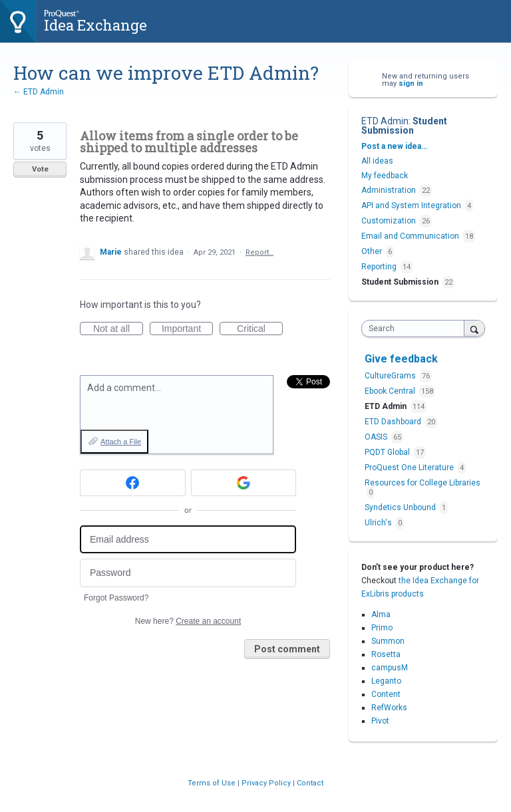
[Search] (474, 328)
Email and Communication (410, 236)
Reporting (379, 267)
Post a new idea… (394, 146)
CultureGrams (391, 376)
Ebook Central (391, 391)
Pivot (380, 721)
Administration (389, 190)
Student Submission (404, 126)
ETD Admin (385, 121)
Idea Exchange (95, 25)
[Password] (188, 573)
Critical (260, 329)
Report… (259, 252)
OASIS (377, 437)
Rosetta (386, 654)
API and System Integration (411, 205)
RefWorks (389, 708)
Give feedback (401, 359)
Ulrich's (379, 523)
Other (372, 251)
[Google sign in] (244, 483)
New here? (188, 621)
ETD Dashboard (394, 422)
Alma (381, 614)
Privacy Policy (267, 783)
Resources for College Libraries (423, 483)
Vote (40, 169)
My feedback (385, 176)
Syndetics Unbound (401, 507)
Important (187, 329)
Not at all (118, 329)
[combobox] (416, 329)
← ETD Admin (39, 92)
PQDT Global (388, 452)
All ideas (377, 161)
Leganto (386, 681)
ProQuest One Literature (410, 468)
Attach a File (121, 442)
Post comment (287, 649)
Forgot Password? (116, 598)
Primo (382, 628)
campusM (390, 668)
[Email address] (188, 540)
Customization (389, 221)
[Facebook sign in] (133, 483)
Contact (310, 783)
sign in (411, 83)
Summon (388, 641)
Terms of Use (213, 783)
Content (386, 694)
